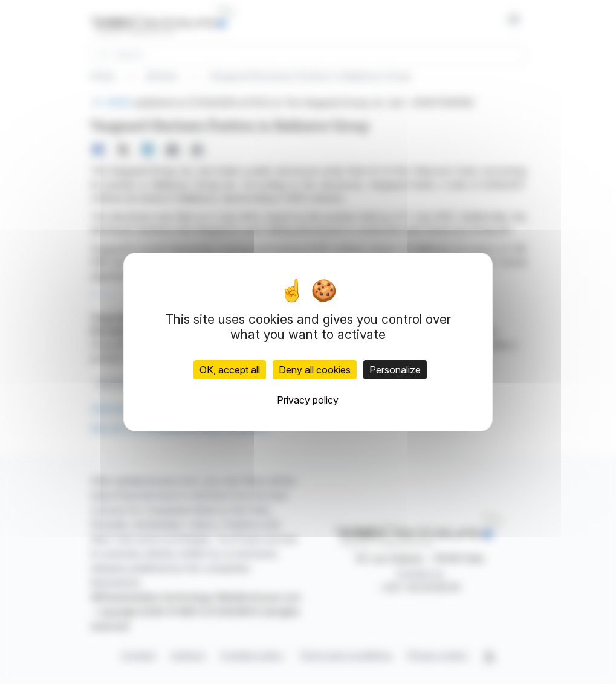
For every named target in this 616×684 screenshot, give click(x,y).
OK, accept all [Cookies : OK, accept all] (230, 370)
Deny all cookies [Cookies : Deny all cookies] (315, 370)
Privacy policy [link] (308, 400)
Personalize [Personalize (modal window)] (395, 370)
